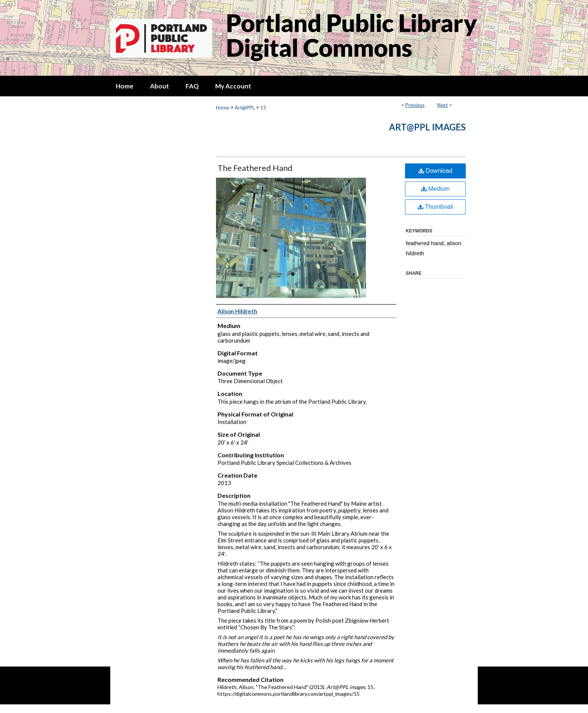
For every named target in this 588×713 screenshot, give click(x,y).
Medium (435, 189)
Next (442, 105)
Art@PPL (245, 108)
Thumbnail (435, 207)
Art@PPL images (427, 127)
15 (263, 108)
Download (436, 171)
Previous (415, 105)
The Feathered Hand (255, 168)
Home (223, 108)
